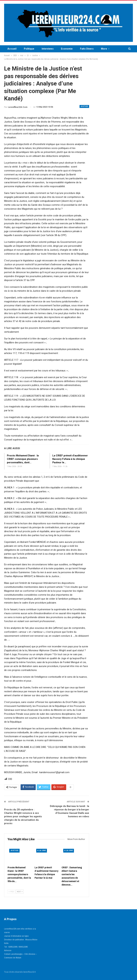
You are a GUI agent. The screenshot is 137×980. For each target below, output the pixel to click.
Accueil (12, 49)
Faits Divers (87, 49)
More (104, 49)
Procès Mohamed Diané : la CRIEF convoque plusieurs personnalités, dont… (23, 459)
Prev (11, 892)
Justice (84, 106)
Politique (29, 49)
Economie (67, 49)
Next (20, 892)
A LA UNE (42, 850)
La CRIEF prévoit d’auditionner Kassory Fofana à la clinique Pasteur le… (70, 459)
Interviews (48, 49)
